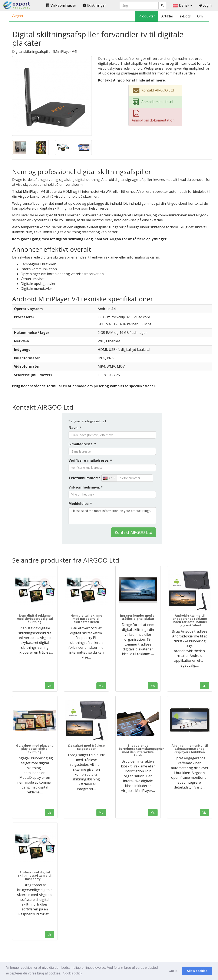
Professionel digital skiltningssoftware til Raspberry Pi (35, 876)
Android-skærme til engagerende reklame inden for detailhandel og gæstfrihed (190, 620)
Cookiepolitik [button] (72, 973)
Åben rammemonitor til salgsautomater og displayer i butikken (190, 749)
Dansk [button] (182, 5)
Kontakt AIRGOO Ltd (133, 532)
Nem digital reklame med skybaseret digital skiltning (35, 619)
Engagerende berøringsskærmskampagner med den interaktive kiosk (141, 750)
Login (205, 5)
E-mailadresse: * (82, 444)
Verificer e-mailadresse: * (90, 460)
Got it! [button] (173, 971)
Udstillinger (94, 5)
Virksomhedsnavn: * (86, 487)
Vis (50, 686)
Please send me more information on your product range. (112, 516)
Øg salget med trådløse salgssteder (86, 747)
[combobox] (109, 478)
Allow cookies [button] (197, 971)
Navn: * (75, 428)
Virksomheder (61, 5)
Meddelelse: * (80, 504)
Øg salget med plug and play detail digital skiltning (35, 749)
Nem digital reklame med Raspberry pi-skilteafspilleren (86, 619)
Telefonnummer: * (85, 478)
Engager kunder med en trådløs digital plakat (138, 617)
